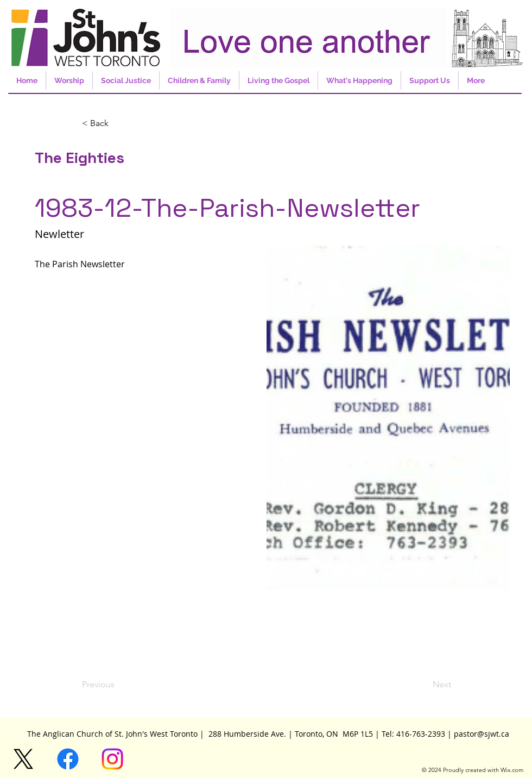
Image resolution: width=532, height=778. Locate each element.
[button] (118, 123)
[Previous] (118, 685)
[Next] (424, 685)
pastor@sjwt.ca (482, 734)
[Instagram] (112, 759)
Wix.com (512, 770)
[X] (23, 759)
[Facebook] (68, 759)
